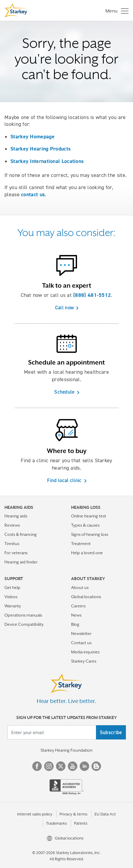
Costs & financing (21, 534)
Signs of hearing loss (90, 534)
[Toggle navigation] (116, 11)
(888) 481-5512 (92, 295)
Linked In (84, 766)
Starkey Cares (84, 661)
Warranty (13, 606)
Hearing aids (16, 516)
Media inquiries (85, 652)
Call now (64, 308)
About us (80, 587)
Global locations (86, 597)
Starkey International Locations (47, 161)
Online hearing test (89, 516)
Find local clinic (64, 480)
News (76, 615)
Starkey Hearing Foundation (66, 750)
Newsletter (81, 633)
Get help (12, 587)
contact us (33, 194)
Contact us (81, 643)
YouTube (73, 766)
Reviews (12, 525)
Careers (78, 606)
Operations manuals (23, 615)
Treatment (81, 544)
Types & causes (85, 525)
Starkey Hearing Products (40, 149)
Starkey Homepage (32, 137)
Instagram (49, 766)
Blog (75, 624)
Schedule (64, 392)
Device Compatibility (24, 624)
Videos (11, 597)
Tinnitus (12, 544)
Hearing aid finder (21, 562)
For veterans (16, 553)
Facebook (37, 766)
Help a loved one (87, 553)
